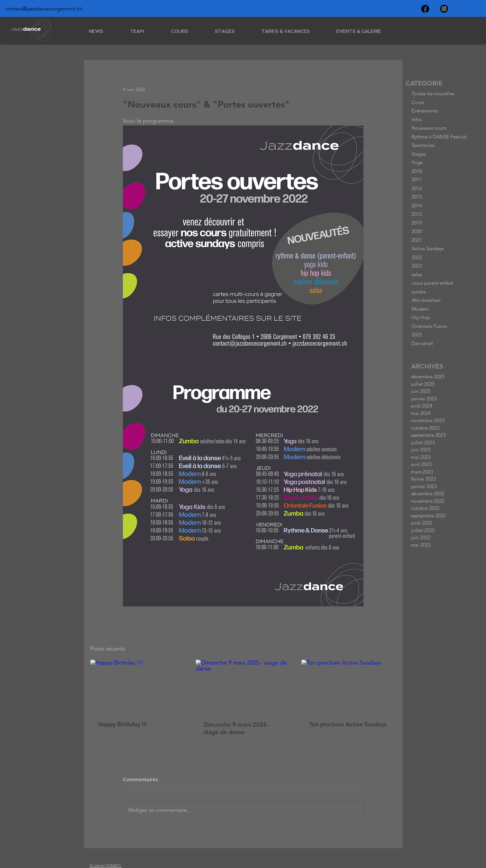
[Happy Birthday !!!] (138, 686)
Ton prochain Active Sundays (348, 724)
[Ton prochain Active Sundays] (349, 686)
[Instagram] (444, 9)
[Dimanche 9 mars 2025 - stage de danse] (243, 686)
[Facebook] (425, 9)
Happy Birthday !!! (123, 724)
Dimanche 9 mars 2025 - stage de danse (237, 728)
